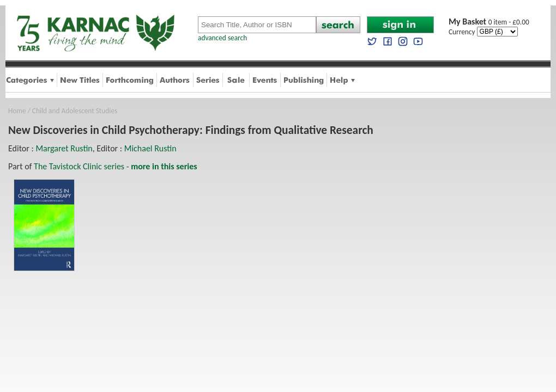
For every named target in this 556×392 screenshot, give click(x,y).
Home (17, 111)
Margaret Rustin (64, 148)
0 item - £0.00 (489, 22)
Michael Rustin (150, 148)
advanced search (222, 38)
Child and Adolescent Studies (75, 111)
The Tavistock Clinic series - (116, 166)
